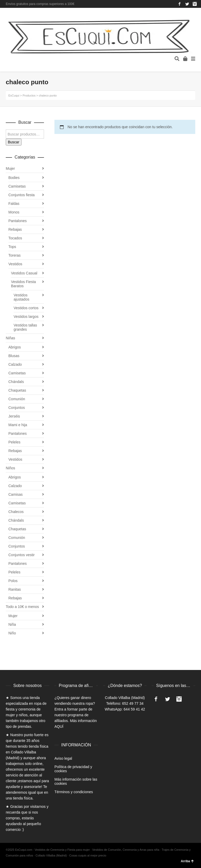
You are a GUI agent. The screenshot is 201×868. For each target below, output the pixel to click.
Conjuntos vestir (21, 555)
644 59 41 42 (134, 709)
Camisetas (17, 186)
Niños (10, 468)
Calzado (15, 364)
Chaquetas (17, 390)
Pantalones (18, 221)
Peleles (14, 442)
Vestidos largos (26, 317)
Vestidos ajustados (21, 297)
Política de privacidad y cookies (73, 769)
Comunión (17, 399)
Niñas (10, 338)
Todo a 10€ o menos (22, 607)
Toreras (15, 255)
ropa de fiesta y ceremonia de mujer (26, 709)
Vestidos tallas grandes (25, 327)
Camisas (15, 494)
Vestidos (15, 264)
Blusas (14, 356)
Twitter (187, 4)
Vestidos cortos (26, 308)
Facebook (180, 4)
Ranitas (15, 589)
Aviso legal (63, 758)
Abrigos (15, 347)
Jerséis (14, 416)
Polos (13, 581)
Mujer (10, 168)
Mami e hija (18, 425)
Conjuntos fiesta (21, 195)
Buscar (14, 142)
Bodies (14, 178)
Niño (12, 633)
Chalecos (16, 512)
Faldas (14, 204)
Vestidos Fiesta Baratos (23, 284)
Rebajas (15, 229)
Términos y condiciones (74, 792)
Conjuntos (17, 408)
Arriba (187, 861)
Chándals (16, 382)
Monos (14, 212)
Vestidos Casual (24, 273)
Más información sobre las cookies (76, 781)
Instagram (195, 4)
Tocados (15, 238)
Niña (12, 624)
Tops (12, 247)
